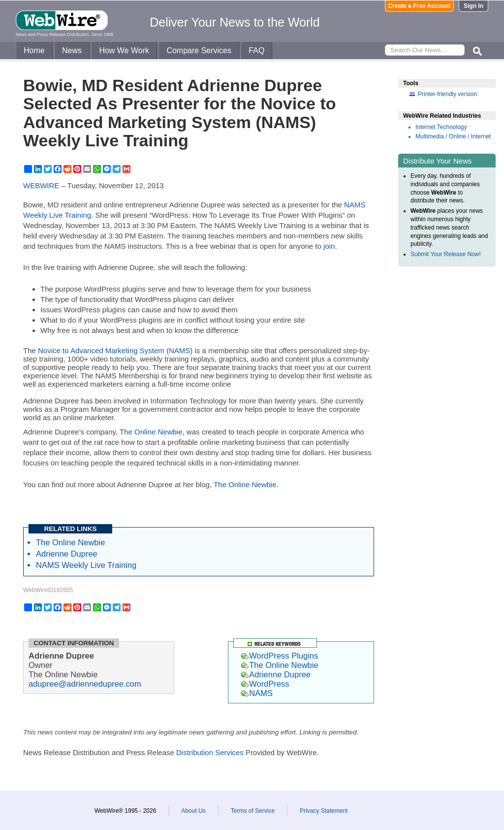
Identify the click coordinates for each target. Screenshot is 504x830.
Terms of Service (253, 811)
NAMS (257, 693)
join (329, 246)
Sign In (473, 6)
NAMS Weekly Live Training (86, 565)
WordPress (265, 684)
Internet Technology (441, 127)
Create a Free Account (420, 6)
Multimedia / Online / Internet (453, 136)
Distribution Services (210, 752)
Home (34, 50)
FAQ (256, 50)
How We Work (124, 50)
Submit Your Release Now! (446, 254)
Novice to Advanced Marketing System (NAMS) (115, 350)
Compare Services (199, 50)
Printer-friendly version (447, 94)
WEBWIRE (41, 185)
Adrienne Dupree (67, 554)
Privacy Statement (324, 811)
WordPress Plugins (280, 656)
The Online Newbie (151, 432)
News (72, 50)
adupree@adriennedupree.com (85, 684)
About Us (193, 811)
